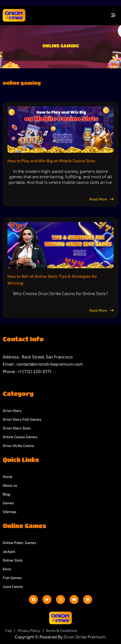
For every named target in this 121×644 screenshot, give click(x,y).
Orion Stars (12, 410)
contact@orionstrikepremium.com (50, 364)
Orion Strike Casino (18, 445)
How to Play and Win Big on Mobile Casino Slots (51, 161)
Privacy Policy (29, 630)
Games (8, 503)
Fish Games (12, 578)
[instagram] (60, 600)
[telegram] (88, 600)
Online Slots (13, 560)
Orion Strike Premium (85, 637)
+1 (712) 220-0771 (35, 371)
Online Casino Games (20, 437)
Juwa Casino (13, 586)
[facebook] (33, 600)
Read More (101, 199)
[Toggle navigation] (113, 15)
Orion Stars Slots (17, 428)
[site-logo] (14, 15)
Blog (6, 494)
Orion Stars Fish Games (22, 419)
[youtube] (74, 600)
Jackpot (9, 551)
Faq (8, 630)
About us (10, 485)
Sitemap (9, 512)
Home (8, 476)
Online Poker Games (19, 543)
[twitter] (47, 600)
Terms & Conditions (61, 630)
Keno (7, 569)
